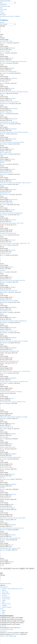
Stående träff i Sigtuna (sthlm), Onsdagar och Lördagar (14, 417)
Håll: (30, 569)
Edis (3, 225)
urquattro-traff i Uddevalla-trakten (8, 72)
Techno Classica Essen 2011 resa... (9, 291)
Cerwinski (13, 99)
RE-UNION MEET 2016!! (6, 41)
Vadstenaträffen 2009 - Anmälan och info (10, 548)
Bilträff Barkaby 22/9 (5, 193)
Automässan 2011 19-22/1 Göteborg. (9, 301)
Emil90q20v (4, 144)
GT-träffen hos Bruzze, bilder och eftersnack (11, 392)
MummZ (12, 474)
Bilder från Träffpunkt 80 (6, 112)
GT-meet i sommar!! (5, 51)
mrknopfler (13, 525)
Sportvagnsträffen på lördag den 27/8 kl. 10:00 (12, 223)
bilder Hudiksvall (4, 437)
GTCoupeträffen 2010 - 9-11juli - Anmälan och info (13, 402)
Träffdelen (4, 20)
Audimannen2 (5, 104)
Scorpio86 (4, 429)
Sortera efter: (19, 569)
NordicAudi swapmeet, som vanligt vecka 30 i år (12, 528)
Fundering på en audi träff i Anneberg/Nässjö (11, 213)
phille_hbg (13, 494)
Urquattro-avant (5, 479)
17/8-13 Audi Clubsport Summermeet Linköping (12, 142)
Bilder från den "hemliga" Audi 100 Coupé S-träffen (13, 518)
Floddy (3, 93)
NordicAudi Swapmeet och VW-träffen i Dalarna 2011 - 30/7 (15, 243)
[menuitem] (5, 6)
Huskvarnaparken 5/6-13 (6, 173)
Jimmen (12, 88)
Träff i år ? (3, 478)
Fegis (3, 469)
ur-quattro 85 (5, 73)
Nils (11, 277)
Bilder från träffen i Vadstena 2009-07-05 (10, 538)
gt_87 (3, 53)
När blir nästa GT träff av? (6, 467)
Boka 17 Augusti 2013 (6, 152)
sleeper (12, 68)
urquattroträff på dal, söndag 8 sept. (9, 122)
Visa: (6, 569)
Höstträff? (2, 488)
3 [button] (0, 31)
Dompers (4, 43)
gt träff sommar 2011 (5, 253)
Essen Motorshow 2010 (6, 311)
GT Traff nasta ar (4, 82)
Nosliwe (3, 63)
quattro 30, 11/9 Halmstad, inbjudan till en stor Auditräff (14, 341)
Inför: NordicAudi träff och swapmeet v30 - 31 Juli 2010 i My (15, 371)
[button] (0, 33)
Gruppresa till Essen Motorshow (8, 233)
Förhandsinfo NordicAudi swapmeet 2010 (10, 457)
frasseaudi (4, 174)
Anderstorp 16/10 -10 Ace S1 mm (8, 331)
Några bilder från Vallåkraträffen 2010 (9, 361)
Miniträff (2, 163)
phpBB (8, 633)
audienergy (13, 484)
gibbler (3, 134)
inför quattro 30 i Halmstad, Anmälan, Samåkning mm (13, 321)
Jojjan (12, 562)
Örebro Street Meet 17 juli (6, 427)
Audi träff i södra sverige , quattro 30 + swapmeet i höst (14, 382)
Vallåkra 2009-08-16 (5, 498)
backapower (13, 129)
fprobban (4, 282)
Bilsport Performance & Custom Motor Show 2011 (13, 280)
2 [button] (0, 29)
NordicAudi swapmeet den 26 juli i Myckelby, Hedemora (14, 92)
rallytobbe (13, 287)
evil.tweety (4, 215)
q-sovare (12, 159)
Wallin (12, 504)
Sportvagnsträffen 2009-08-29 (7, 508)
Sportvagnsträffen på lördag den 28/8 (9, 351)
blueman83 (13, 139)
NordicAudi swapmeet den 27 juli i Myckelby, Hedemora (14, 132)
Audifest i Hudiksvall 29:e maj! (8, 447)
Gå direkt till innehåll (5, 1)
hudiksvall (2, 270)
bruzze (3, 114)
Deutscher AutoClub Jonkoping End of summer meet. (13, 61)
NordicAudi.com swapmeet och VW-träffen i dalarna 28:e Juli (15, 183)
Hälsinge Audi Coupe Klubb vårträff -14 (10, 102)
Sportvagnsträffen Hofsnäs (7, 203)
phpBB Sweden (16, 634)
